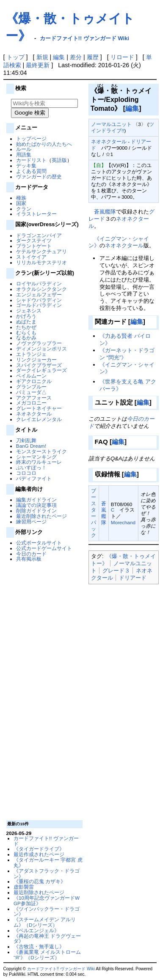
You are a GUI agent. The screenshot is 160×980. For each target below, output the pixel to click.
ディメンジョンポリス (41, 349)
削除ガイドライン (36, 511)
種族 (21, 198)
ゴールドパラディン (39, 305)
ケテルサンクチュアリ (41, 251)
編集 (59, 57)
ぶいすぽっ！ (31, 467)
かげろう (26, 316)
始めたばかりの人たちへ (44, 144)
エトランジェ (31, 354)
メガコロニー (31, 403)
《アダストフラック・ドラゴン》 (47, 873)
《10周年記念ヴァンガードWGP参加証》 (47, 901)
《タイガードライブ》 (39, 849)
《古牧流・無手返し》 (39, 946)
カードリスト (31, 160)
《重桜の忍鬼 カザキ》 (40, 881)
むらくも (26, 333)
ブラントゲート (34, 246)
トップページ (31, 138)
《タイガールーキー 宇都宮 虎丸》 (48, 862)
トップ (16, 57)
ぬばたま (26, 322)
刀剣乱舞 (26, 440)
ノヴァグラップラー (39, 343)
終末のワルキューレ (39, 462)
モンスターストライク (41, 451)
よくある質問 (31, 171)
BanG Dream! (31, 446)
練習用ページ (31, 521)
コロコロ (26, 473)
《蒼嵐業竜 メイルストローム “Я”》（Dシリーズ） (47, 955)
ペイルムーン (31, 376)
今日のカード (31, 554)
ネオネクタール (34, 414)
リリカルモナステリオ (41, 262)
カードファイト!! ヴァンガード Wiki (85, 38)
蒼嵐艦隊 (105, 212)
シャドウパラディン (39, 300)
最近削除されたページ (41, 516)
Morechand (123, 522)
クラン (24, 209)
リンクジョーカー (36, 360)
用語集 (24, 155)
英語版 (59, 160)
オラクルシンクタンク (41, 289)
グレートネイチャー (39, 408)
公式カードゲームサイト (44, 548)
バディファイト (34, 478)
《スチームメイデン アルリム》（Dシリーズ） (45, 922)
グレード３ (116, 571)
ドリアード (133, 578)
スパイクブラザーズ (39, 365)
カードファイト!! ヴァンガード (46, 841)
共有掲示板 (29, 559)
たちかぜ (26, 327)
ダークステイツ (34, 240)
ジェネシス (29, 311)
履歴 (93, 57)
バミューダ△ (31, 392)
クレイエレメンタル (39, 419)
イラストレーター (36, 214)
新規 (42, 57)
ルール (24, 149)
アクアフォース (34, 398)
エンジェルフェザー (39, 294)
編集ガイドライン (36, 500)
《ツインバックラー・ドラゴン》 (47, 912)
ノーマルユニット (111, 124)
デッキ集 (26, 166)
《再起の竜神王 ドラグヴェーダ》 (47, 939)
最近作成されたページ (39, 854)
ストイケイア (31, 257)
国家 (21, 203)
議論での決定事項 (36, 505)
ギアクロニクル (34, 381)
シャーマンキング (36, 457)
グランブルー (31, 387)
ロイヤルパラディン (39, 283)
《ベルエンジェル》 (36, 930)
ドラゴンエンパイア (39, 235)
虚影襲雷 (24, 887)
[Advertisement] (43, 690)
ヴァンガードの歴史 (39, 177)
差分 (76, 57)
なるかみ (26, 338)
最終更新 (38, 65)
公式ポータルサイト (39, 543)
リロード (122, 57)
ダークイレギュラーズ (41, 370)
